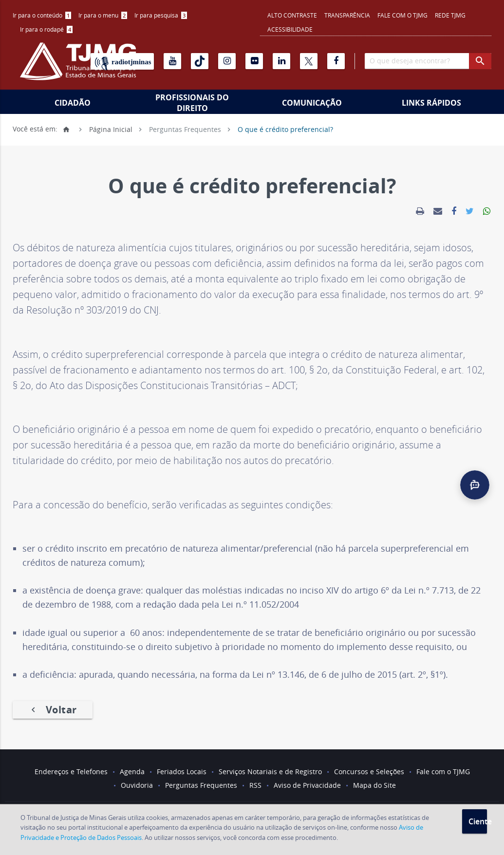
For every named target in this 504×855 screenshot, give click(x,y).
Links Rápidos (431, 103)
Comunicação (312, 103)
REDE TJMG (450, 15)
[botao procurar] (480, 61)
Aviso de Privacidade (307, 785)
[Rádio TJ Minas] (122, 61)
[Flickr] (254, 61)
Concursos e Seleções (369, 771)
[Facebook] (336, 61)
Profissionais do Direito (192, 103)
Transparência (347, 15)
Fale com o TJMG (402, 15)
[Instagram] (227, 61)
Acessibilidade (290, 29)
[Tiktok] (200, 61)
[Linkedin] (281, 61)
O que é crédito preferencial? (285, 129)
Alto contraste (292, 15)
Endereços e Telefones (71, 771)
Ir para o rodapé (46, 29)
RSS (255, 785)
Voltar (53, 710)
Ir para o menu (103, 15)
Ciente (478, 821)
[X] (309, 61)
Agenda (132, 771)
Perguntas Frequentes (185, 129)
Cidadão (73, 103)
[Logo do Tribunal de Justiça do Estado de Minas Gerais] (78, 66)
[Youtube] (172, 61)
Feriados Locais (182, 771)
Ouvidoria (137, 785)
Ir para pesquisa (161, 15)
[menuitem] (42, 15)
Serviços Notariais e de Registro (270, 771)
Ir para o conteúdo (42, 15)
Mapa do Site (374, 785)
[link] (420, 211)
